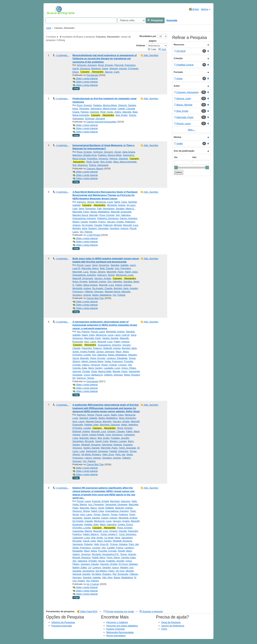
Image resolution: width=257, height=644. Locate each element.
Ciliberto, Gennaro (94, 292)
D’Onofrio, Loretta (82, 355)
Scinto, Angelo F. (109, 534)
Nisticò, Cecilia (80, 222)
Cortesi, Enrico (125, 524)
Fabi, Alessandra (106, 209)
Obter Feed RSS (87, 611)
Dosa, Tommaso (81, 108)
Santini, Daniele (110, 338)
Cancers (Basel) (95, 169)
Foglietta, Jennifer (120, 438)
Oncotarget (92, 75)
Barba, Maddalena (100, 212)
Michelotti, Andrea (116, 205)
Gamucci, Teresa (85, 202)
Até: (194, 157)
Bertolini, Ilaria (80, 228)
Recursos (179, 45)
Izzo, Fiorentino (123, 268)
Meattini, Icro (127, 567)
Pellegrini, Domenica (108, 218)
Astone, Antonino (128, 218)
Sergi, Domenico (87, 209)
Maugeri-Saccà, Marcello (118, 292)
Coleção (178, 58)
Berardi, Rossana (81, 557)
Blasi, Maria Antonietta (125, 162)
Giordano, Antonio (119, 228)
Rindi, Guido (107, 112)
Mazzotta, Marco (90, 268)
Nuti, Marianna (80, 165)
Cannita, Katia (80, 368)
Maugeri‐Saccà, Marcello (85, 215)
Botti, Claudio (107, 268)
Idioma (206, 9)
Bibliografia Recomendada (120, 632)
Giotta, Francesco (114, 361)
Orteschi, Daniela (127, 105)
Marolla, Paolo (120, 371)
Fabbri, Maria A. (91, 534)
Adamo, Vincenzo (91, 365)
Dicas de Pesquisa (171, 622)
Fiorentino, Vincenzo (98, 158)
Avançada (172, 20)
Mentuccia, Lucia (104, 202)
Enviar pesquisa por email (119, 611)
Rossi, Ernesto (106, 65)
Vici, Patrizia (86, 232)
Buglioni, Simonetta (99, 228)
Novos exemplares (116, 636)
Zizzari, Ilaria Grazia (125, 152)
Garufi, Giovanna (81, 68)
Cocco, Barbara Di (93, 375)
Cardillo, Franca (115, 548)
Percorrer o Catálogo (117, 622)
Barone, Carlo (112, 72)
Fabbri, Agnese (121, 342)
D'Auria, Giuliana (119, 544)
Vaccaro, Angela (115, 222)
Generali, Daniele (81, 574)
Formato (178, 72)
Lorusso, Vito (125, 365)
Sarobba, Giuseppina (83, 571)
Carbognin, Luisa (81, 538)
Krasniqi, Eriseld (100, 501)
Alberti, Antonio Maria (92, 361)
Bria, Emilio (122, 115)
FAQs (164, 629)
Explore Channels (116, 629)
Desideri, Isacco (111, 567)
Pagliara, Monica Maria (105, 105)
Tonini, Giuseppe (128, 448)
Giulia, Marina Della (101, 371)
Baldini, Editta (80, 567)
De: (176, 157)
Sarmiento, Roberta (112, 445)
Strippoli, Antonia (118, 68)
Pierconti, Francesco (125, 65)
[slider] (176, 168)
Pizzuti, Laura (84, 265)
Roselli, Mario (125, 551)
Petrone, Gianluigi (90, 112)
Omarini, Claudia (116, 431)
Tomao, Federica (119, 514)
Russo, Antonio (109, 365)
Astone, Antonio (123, 285)
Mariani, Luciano (118, 441)
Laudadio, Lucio (112, 368)
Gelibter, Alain (91, 425)
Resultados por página (148, 38)
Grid (162, 49)
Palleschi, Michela (113, 225)
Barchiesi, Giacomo (110, 425)
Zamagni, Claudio (90, 564)
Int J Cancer (93, 584)
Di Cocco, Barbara (128, 564)
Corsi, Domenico (114, 435)
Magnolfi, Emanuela (121, 212)
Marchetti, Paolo (81, 212)
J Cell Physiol (94, 235)
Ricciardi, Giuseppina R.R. (105, 554)
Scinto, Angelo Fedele (84, 352)
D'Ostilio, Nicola (96, 561)
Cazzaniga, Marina (82, 531)
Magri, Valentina (129, 425)
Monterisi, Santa (100, 68)
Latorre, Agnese (93, 458)
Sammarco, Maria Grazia (103, 108)
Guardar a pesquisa (151, 611)
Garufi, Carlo (102, 441)
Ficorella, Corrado (107, 551)
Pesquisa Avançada (62, 626)
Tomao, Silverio (98, 272)
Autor (49, 28)
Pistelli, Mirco (99, 557)
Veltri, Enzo (108, 454)
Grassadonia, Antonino (84, 218)
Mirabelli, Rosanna (91, 445)
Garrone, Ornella (81, 371)
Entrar (194, 9)
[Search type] (131, 20)
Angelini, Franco (97, 222)
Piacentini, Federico (92, 348)
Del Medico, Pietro (105, 571)
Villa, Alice (107, 577)
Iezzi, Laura (90, 342)
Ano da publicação (184, 151)
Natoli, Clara (120, 202)
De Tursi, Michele (125, 571)
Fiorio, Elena (113, 557)
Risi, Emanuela (120, 574)
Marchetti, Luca (80, 272)
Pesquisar (155, 20)
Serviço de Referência (173, 626)
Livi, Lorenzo (95, 567)
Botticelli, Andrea (98, 282)
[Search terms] (81, 20)
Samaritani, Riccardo (83, 441)
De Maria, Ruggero (91, 454)
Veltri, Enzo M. (101, 544)
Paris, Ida (120, 454)
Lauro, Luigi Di (122, 335)
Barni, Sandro (95, 368)
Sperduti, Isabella (119, 265)
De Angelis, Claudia (92, 225)
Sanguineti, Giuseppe (97, 451)
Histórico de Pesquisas (63, 622)
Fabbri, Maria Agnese (87, 285)
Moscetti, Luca (131, 225)
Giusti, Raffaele (106, 508)
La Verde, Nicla (112, 538)
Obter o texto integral (85, 78)
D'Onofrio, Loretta (82, 528)
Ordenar (141, 45)
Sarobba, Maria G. (125, 209)
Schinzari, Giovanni (87, 65)
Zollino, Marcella (123, 112)
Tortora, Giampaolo (99, 165)
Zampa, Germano (105, 352)
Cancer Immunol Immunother (102, 122)
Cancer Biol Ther (95, 298)
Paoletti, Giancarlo (119, 451)
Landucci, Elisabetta (117, 358)
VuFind (52, 10)
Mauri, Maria (122, 352)
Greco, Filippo (129, 368)
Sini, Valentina (123, 215)
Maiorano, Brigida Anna (85, 155)
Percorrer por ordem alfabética (122, 626)
